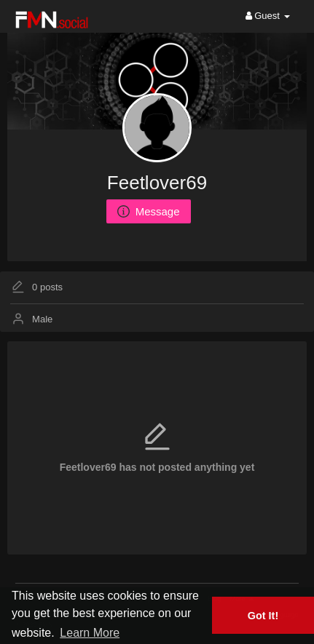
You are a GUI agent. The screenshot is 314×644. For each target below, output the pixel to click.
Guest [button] (268, 16)
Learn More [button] (90, 633)
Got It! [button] (263, 616)
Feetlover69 (157, 183)
